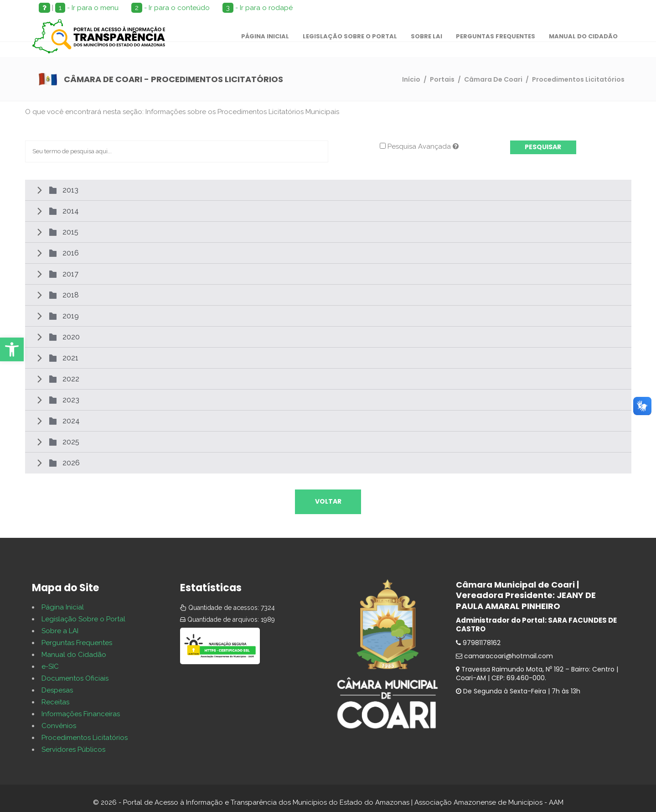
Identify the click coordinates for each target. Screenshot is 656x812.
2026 (71, 463)
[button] (12, 349)
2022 (71, 379)
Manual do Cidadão (74, 655)
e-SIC (50, 666)
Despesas (57, 690)
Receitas (55, 702)
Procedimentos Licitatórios (85, 738)
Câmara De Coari (493, 79)
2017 (70, 274)
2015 (70, 232)
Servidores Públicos (73, 750)
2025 (71, 442)
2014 (71, 211)
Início (411, 79)
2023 (71, 400)
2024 (71, 421)
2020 (71, 337)
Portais (442, 79)
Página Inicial (63, 607)
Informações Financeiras (81, 714)
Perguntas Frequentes (77, 643)
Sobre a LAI (60, 631)
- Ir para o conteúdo (170, 8)
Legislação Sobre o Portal (83, 619)
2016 (71, 253)
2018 (71, 295)
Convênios (59, 726)
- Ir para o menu (87, 8)
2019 (71, 316)
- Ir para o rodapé (258, 8)
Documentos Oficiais (75, 678)
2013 (70, 190)
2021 (70, 358)
